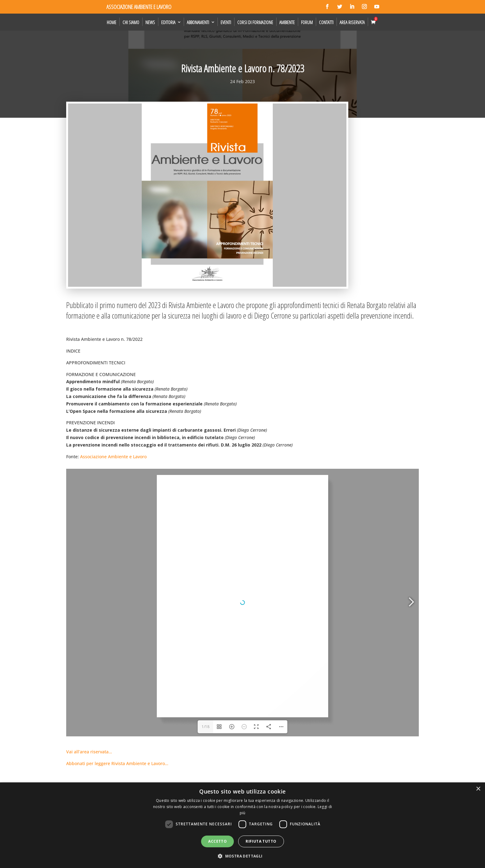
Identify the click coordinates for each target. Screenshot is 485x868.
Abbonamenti (198, 22)
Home (112, 22)
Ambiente (287, 22)
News (150, 22)
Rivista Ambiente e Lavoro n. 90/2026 (109, 775)
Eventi (226, 22)
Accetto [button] (217, 841)
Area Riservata (352, 22)
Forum (307, 22)
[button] (242, 856)
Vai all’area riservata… (89, 583)
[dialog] (242, 825)
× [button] (478, 789)
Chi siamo (131, 22)
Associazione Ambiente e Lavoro (113, 457)
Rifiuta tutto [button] (261, 841)
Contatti (326, 22)
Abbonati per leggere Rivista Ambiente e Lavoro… (117, 595)
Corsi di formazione (255, 22)
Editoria (168, 22)
